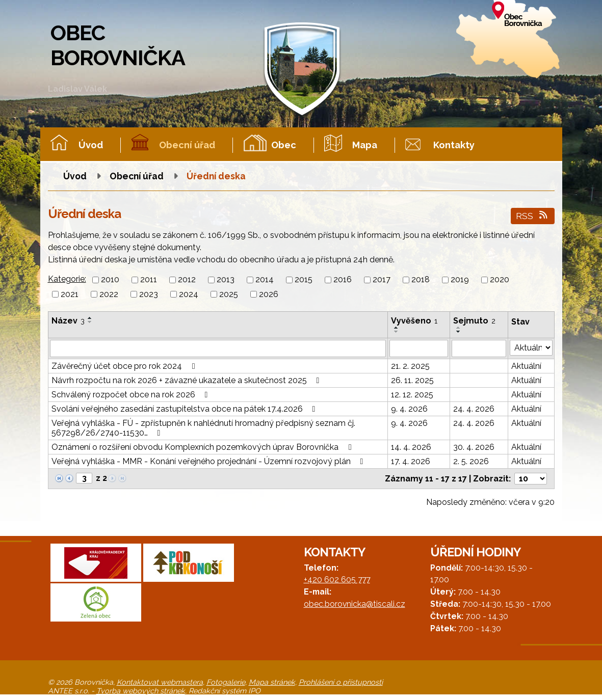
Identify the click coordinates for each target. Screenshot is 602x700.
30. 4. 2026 (474, 447)
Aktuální (526, 366)
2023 (149, 294)
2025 (229, 294)
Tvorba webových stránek (141, 691)
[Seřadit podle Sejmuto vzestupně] (459, 328)
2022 (109, 294)
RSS (532, 216)
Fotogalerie (226, 682)
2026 (269, 294)
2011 (149, 280)
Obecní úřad (187, 145)
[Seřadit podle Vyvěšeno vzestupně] (397, 328)
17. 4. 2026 (411, 461)
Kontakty (454, 145)
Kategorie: (67, 279)
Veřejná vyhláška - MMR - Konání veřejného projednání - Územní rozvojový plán (209, 461)
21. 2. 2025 (410, 366)
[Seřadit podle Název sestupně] (90, 322)
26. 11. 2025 (412, 380)
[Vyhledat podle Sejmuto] (479, 348)
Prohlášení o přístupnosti (341, 682)
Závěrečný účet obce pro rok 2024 (125, 366)
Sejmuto (474, 321)
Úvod (91, 145)
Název (68, 321)
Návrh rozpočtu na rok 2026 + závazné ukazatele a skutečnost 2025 (187, 380)
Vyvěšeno (414, 321)
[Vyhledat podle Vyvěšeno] (419, 348)
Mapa (365, 145)
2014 (265, 280)
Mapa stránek (272, 682)
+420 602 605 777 (337, 580)
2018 (421, 280)
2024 (189, 294)
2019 (460, 280)
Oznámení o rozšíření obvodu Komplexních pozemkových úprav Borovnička (203, 447)
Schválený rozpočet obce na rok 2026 (132, 395)
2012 (187, 280)
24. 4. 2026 (474, 409)
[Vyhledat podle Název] (218, 348)
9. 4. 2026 (409, 409)
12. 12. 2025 (412, 395)
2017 (382, 280)
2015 (304, 280)
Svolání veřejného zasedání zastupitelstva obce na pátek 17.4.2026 (185, 409)
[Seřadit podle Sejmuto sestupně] (459, 332)
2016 (343, 280)
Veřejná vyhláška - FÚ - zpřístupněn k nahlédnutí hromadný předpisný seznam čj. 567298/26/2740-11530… (203, 428)
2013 (226, 280)
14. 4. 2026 (411, 447)
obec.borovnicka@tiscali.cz (355, 604)
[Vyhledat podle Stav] (531, 348)
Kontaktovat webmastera (160, 682)
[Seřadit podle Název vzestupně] (90, 318)
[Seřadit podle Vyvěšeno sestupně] (397, 332)
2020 (500, 280)
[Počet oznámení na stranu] (531, 479)
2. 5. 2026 (471, 461)
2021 (70, 294)
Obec (284, 145)
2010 (110, 280)
